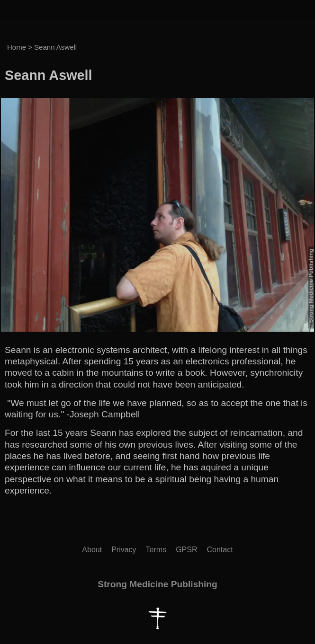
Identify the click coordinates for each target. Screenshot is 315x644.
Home (17, 47)
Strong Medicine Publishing (157, 584)
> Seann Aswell (52, 47)
